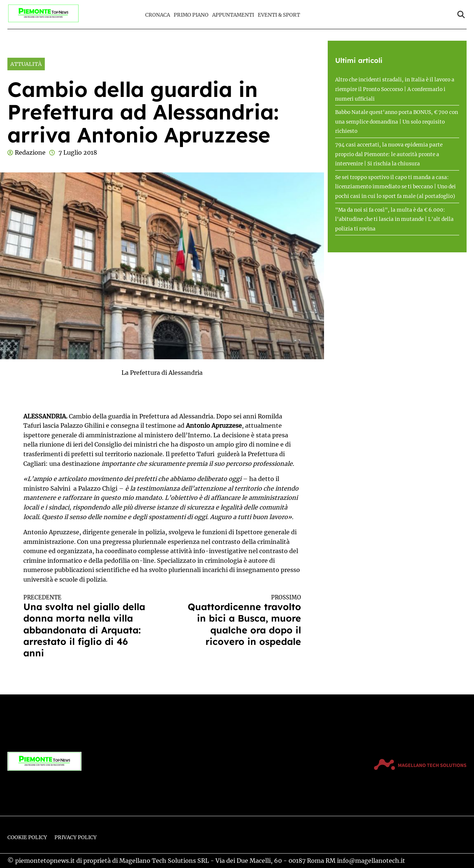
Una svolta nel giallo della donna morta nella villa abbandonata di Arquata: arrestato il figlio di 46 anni (86, 626)
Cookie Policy (27, 837)
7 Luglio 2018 (78, 152)
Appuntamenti (233, 15)
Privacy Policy (76, 837)
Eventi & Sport (279, 15)
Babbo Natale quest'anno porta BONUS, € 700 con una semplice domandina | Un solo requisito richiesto (397, 122)
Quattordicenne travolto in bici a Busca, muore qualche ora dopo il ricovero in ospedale (238, 621)
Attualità (26, 64)
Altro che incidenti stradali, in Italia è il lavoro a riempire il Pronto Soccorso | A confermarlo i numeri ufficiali (395, 89)
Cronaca (158, 15)
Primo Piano (191, 15)
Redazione (30, 152)
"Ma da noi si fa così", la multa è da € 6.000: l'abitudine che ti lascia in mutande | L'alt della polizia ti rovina (394, 219)
